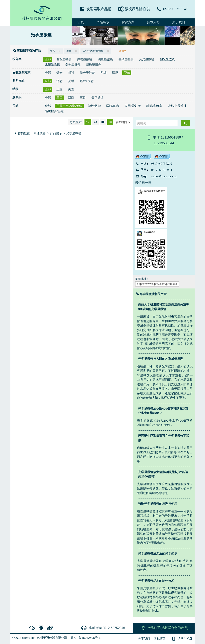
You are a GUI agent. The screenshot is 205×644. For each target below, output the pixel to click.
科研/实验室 (154, 106)
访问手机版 (181, 638)
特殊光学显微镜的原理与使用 (158, 504)
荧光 (55, 51)
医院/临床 (113, 106)
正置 (59, 89)
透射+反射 (87, 81)
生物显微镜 (126, 59)
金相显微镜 (64, 59)
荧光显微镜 (147, 59)
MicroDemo (41, 13)
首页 (81, 22)
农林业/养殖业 (177, 106)
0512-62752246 (176, 9)
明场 (104, 73)
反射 (71, 81)
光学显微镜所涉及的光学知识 (158, 553)
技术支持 (153, 22)
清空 (123, 51)
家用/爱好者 (133, 106)
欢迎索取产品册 (99, 9)
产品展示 (103, 22)
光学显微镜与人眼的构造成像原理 (161, 359)
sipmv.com (29, 638)
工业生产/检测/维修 (96, 51)
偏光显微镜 (167, 59)
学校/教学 (94, 106)
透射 (59, 81)
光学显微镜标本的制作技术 (156, 581)
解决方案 (128, 22)
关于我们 (179, 22)
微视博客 (160, 638)
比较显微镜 (52, 64)
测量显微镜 (105, 59)
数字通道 (97, 98)
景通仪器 (40, 133)
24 (96, 122)
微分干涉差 (87, 73)
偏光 (59, 73)
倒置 (71, 89)
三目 (83, 98)
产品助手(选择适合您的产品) (164, 628)
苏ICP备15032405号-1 (85, 638)
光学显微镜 (41, 35)
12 (88, 122)
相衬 (71, 73)
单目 (72, 51)
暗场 (115, 73)
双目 (71, 98)
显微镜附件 (94, 64)
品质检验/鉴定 (54, 111)
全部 (48, 59)
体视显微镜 (85, 59)
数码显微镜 (73, 64)
